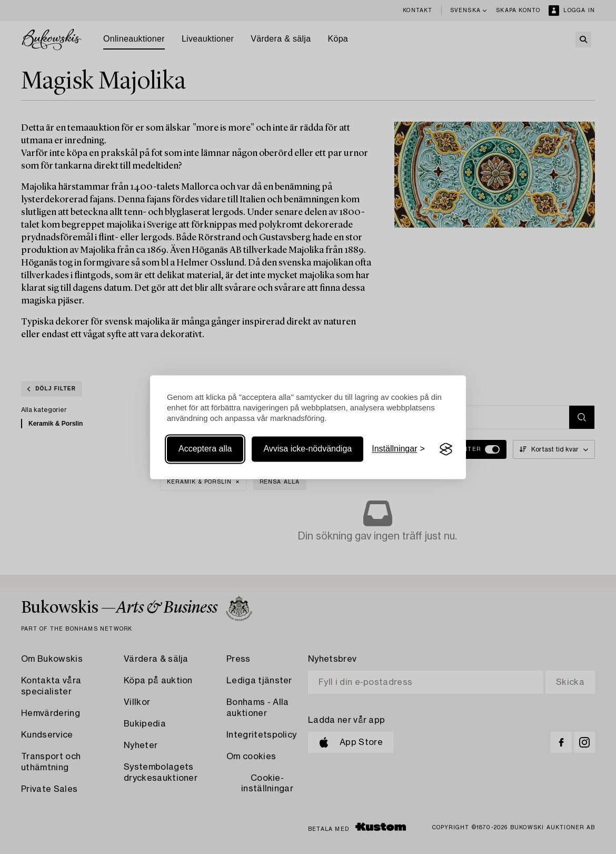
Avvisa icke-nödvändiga (307, 449)
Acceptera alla (205, 449)
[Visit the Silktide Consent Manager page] (446, 449)
